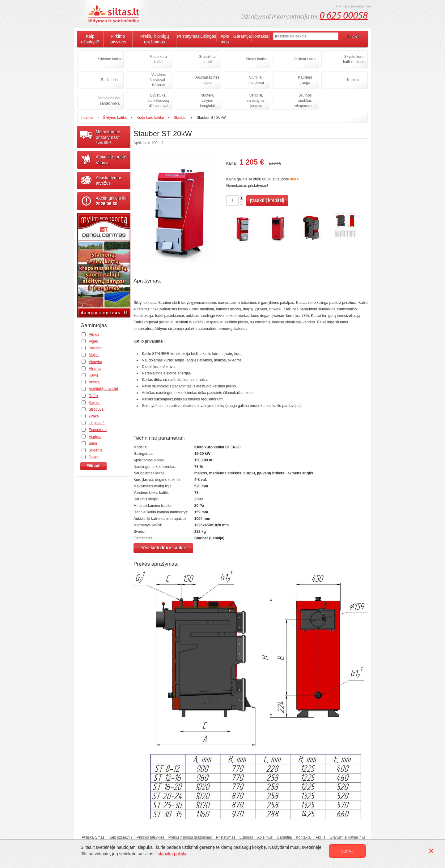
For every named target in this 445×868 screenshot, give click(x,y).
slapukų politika (173, 854)
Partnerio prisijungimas (354, 6)
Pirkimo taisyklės (118, 39)
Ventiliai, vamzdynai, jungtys (256, 101)
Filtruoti (93, 466)
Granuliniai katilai (207, 59)
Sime (93, 443)
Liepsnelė (97, 423)
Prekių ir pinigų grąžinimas (155, 39)
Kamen (95, 403)
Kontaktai (261, 36)
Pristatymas (188, 36)
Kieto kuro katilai (159, 59)
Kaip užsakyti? (90, 39)
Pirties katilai (256, 59)
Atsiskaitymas (93, 837)
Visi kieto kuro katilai (163, 548)
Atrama (95, 369)
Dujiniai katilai (305, 59)
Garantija (242, 36)
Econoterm (98, 430)
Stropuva (96, 409)
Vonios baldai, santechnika (110, 101)
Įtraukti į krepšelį (267, 200)
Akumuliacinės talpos (207, 80)
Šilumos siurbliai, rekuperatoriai (305, 101)
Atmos (94, 335)
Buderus (96, 450)
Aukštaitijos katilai (103, 389)
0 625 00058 (344, 15)
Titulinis (87, 118)
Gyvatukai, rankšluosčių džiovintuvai (159, 101)
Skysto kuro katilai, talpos (354, 59)
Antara (94, 382)
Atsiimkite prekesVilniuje (112, 160)
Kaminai (354, 80)
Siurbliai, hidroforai (256, 80)
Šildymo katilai (110, 59)
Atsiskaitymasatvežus (109, 180)
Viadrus (95, 437)
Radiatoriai (110, 80)
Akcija (320, 837)
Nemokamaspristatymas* (113, 137)
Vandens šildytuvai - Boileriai (159, 80)
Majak (94, 355)
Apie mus (225, 39)
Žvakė (94, 416)
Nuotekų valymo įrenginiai (207, 101)
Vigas (93, 341)
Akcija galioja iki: (112, 201)
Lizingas (208, 36)
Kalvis (94, 375)
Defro (93, 396)
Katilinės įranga (305, 80)
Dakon (94, 457)
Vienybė (95, 362)
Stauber (180, 118)
